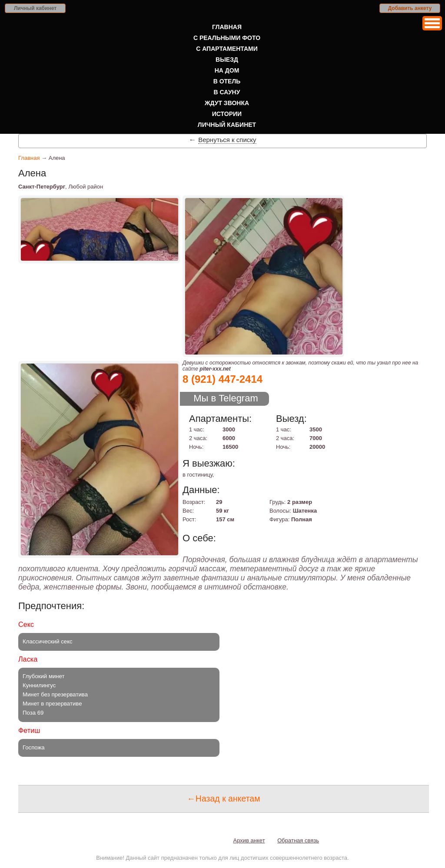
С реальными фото (227, 38)
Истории (227, 114)
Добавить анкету (410, 8)
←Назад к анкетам (223, 798)
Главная (227, 27)
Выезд (227, 60)
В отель (227, 81)
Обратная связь (298, 840)
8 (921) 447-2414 (222, 379)
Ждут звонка (227, 103)
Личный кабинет (35, 8)
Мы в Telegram (226, 398)
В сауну (227, 92)
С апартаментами (227, 49)
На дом (227, 70)
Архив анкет (249, 840)
